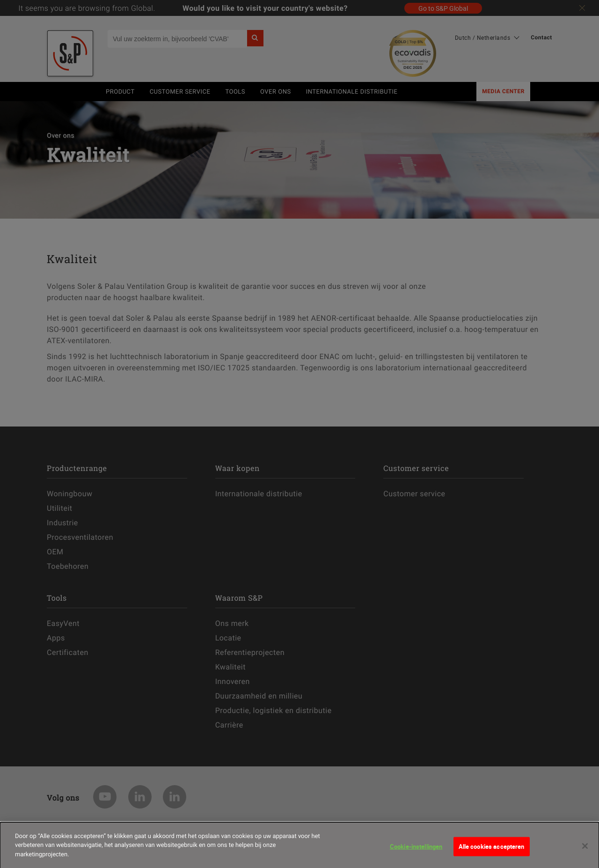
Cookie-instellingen (416, 849)
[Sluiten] (585, 849)
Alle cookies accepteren (492, 849)
